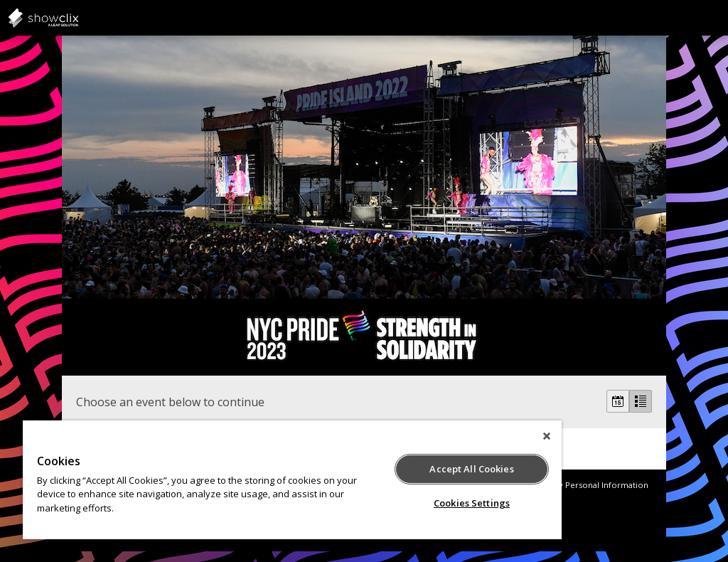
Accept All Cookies (471, 469)
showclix (78, 18)
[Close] (547, 436)
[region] (292, 480)
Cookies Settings (472, 503)
